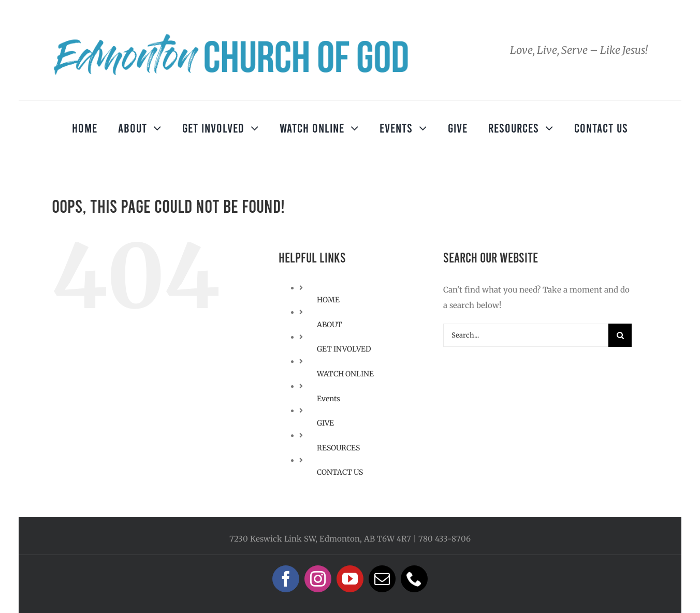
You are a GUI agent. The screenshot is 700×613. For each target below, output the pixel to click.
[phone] (414, 579)
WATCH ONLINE (345, 374)
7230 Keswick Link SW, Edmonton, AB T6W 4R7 (320, 539)
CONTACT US (340, 472)
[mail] (382, 579)
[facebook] (286, 579)
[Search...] (526, 335)
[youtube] (350, 579)
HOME (328, 300)
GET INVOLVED (344, 349)
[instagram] (318, 579)
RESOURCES (338, 448)
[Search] (620, 335)
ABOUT (330, 325)
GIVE (325, 423)
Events (329, 399)
